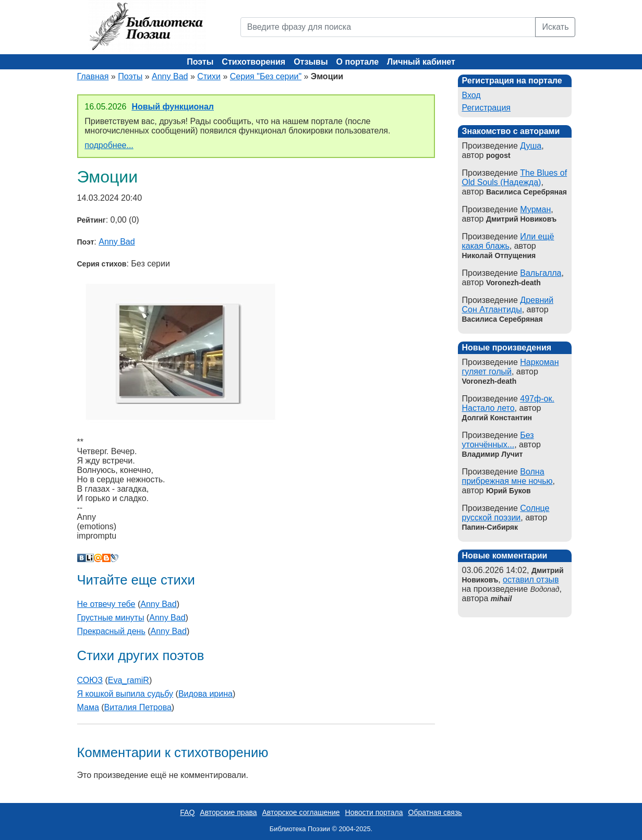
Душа (531, 146)
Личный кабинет (421, 62)
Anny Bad (170, 76)
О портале (358, 62)
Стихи (209, 76)
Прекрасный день (111, 631)
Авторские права (228, 812)
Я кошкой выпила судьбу (125, 694)
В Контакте (81, 558)
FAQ (187, 812)
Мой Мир (98, 558)
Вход (471, 95)
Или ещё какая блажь (508, 241)
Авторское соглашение (301, 812)
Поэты (200, 62)
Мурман (535, 209)
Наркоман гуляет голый (511, 367)
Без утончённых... (498, 440)
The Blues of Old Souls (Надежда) (515, 178)
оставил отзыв (531, 580)
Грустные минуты (111, 618)
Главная (93, 76)
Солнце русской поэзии (506, 513)
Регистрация (487, 108)
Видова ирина (205, 694)
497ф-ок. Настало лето (508, 403)
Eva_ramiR (129, 680)
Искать (555, 27)
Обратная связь (435, 812)
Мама (88, 707)
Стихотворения (253, 62)
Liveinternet (90, 558)
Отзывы (311, 62)
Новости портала (374, 812)
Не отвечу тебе (106, 604)
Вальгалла (541, 273)
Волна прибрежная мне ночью (507, 476)
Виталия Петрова (138, 707)
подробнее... (109, 145)
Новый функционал (173, 107)
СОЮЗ (90, 680)
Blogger (106, 558)
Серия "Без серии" (266, 76)
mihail (501, 599)
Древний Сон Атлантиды (508, 305)
